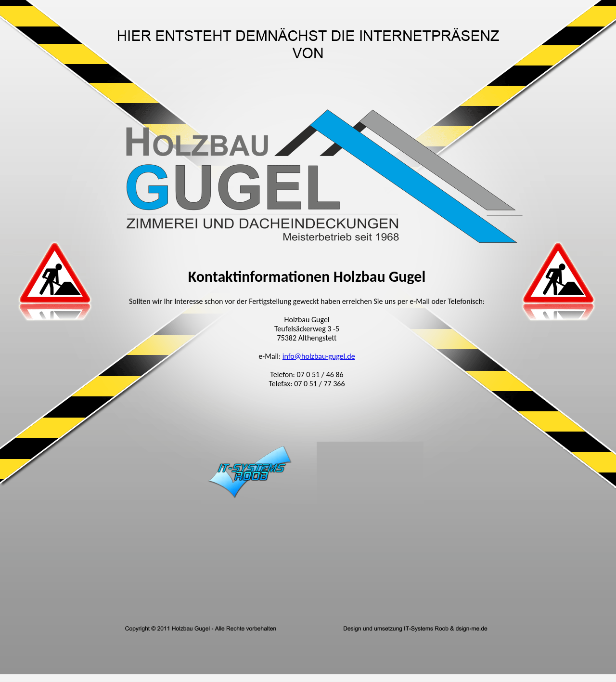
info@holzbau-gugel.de (319, 356)
